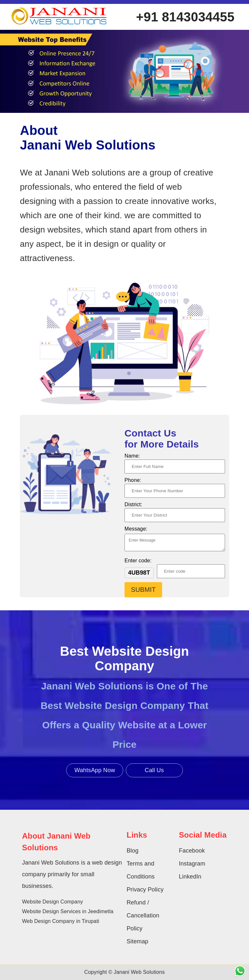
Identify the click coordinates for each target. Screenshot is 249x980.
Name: (132, 456)
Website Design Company (53, 902)
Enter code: (138, 561)
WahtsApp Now (95, 770)
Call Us (154, 770)
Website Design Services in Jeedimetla (68, 911)
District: (133, 504)
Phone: (133, 480)
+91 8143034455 (185, 17)
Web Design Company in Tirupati (61, 921)
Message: (136, 529)
